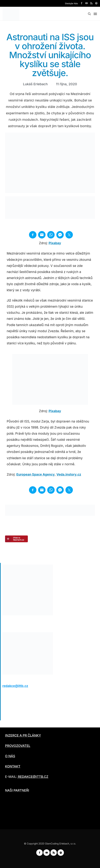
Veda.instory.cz (69, 475)
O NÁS (10, 756)
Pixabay (55, 243)
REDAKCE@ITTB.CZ (33, 777)
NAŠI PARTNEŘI (17, 790)
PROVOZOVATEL (18, 746)
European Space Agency (35, 475)
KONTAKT (13, 766)
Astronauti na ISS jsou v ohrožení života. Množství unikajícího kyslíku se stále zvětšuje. (50, 55)
